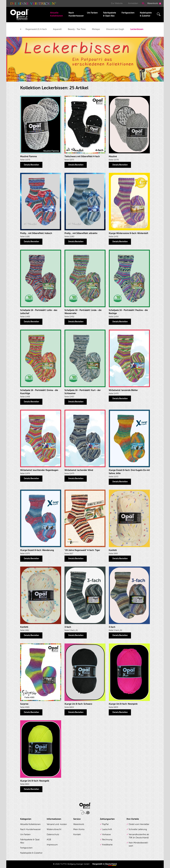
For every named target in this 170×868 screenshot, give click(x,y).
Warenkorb (151, 4)
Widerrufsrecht (54, 829)
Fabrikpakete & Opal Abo (110, 14)
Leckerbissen (137, 29)
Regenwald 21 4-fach (36, 29)
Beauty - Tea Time (77, 29)
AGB (49, 840)
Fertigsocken (128, 13)
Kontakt (77, 834)
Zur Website (117, 3)
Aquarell (57, 29)
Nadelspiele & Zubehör (146, 14)
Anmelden (133, 3)
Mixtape (96, 29)
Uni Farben (92, 13)
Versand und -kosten (57, 824)
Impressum (52, 845)
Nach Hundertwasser (76, 14)
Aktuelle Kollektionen (56, 14)
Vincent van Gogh (115, 29)
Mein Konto (79, 829)
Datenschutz (53, 834)
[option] (36, 30)
